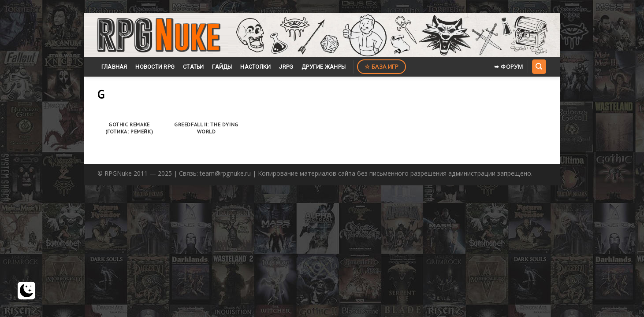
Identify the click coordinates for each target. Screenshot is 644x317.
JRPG (286, 67)
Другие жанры (324, 67)
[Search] (539, 66)
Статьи (194, 67)
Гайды (222, 67)
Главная (114, 67)
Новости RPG (155, 67)
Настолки (255, 67)
